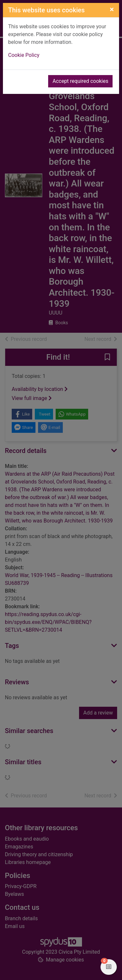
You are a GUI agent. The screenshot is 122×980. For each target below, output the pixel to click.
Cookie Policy (24, 55)
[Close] (112, 9)
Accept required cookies (80, 81)
